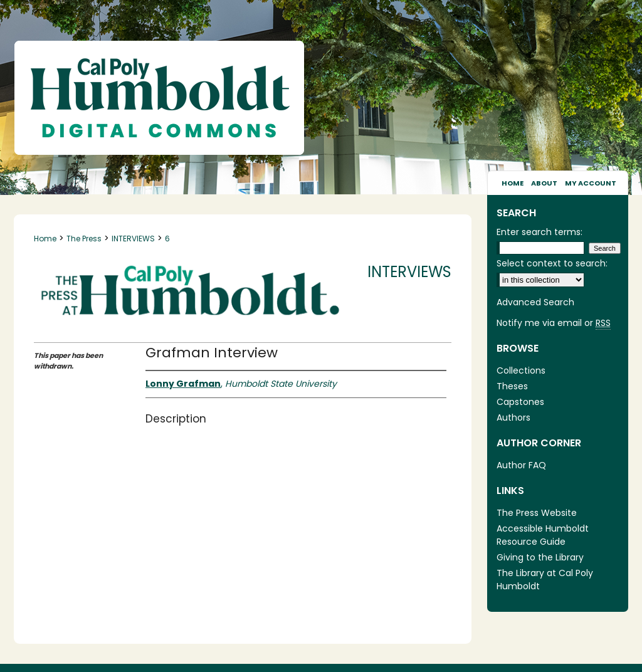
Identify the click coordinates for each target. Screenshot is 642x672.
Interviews (409, 272)
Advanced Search (535, 302)
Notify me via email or (554, 323)
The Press (84, 239)
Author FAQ (521, 465)
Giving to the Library (540, 557)
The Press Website (537, 513)
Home (45, 239)
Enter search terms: (539, 232)
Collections (521, 370)
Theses (512, 386)
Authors (513, 417)
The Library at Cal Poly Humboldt (545, 580)
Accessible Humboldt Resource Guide (543, 535)
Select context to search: (552, 263)
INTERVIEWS (133, 239)
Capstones (520, 402)
